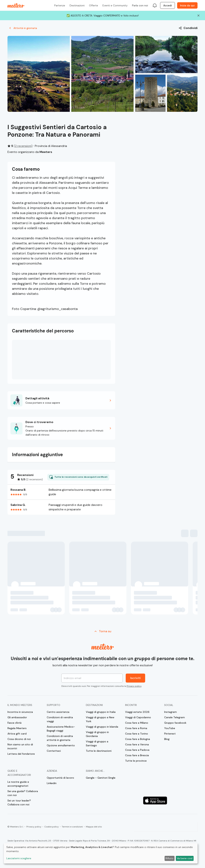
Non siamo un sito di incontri (20, 746)
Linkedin (52, 783)
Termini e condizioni (72, 827)
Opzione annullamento (61, 745)
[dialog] (101, 853)
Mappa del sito (94, 827)
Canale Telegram (175, 717)
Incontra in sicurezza (20, 712)
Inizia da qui (187, 5)
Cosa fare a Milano (137, 723)
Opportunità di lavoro (60, 778)
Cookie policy (52, 827)
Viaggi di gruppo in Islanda (102, 727)
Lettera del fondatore (21, 754)
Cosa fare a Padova (137, 750)
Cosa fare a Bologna (138, 739)
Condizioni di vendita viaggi (60, 719)
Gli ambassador (17, 717)
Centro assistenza (58, 712)
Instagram (170, 712)
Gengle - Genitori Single (101, 778)
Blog (167, 739)
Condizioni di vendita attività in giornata (60, 738)
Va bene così (185, 858)
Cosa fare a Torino (137, 734)
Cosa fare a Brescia (137, 755)
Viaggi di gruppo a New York (100, 719)
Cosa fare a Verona (137, 744)
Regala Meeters (17, 728)
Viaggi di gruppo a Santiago (97, 743)
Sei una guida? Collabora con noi (23, 793)
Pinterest (170, 734)
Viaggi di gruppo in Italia (101, 712)
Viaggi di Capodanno (138, 717)
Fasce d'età (14, 723)
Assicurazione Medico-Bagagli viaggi (61, 729)
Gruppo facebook (175, 723)
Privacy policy (134, 686)
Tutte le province (136, 761)
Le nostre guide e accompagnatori (18, 784)
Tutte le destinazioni (99, 751)
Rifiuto (169, 858)
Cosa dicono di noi (19, 739)
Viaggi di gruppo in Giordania (97, 734)
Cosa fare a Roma (136, 728)
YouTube (170, 728)
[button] (61, 400)
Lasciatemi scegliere (19, 858)
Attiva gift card (17, 734)
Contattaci (54, 751)
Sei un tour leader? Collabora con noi (19, 802)
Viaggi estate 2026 (137, 712)
